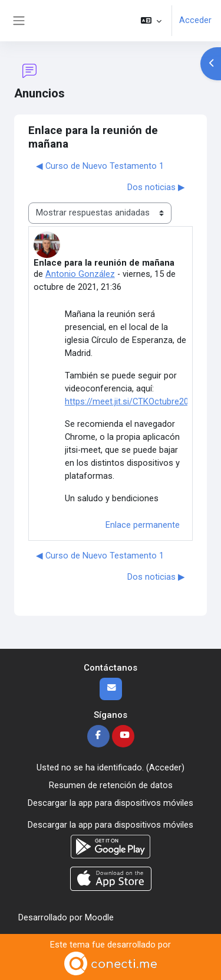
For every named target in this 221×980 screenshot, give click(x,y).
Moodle (99, 917)
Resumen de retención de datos (111, 785)
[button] (151, 21)
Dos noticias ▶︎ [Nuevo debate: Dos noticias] (156, 187)
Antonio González (80, 274)
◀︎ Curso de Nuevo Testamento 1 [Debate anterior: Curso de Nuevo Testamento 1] (100, 166)
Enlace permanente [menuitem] (143, 525)
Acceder (195, 20)
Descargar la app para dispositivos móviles (111, 803)
